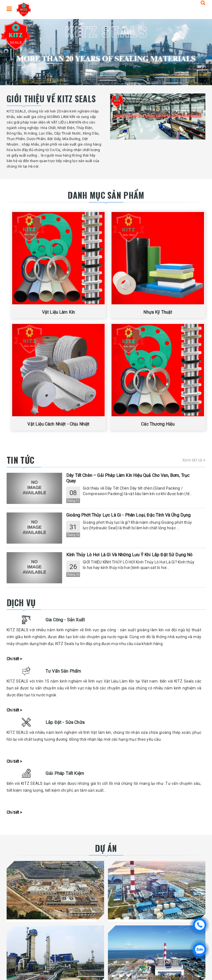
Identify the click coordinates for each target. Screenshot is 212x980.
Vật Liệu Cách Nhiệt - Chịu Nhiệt (58, 424)
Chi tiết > (14, 659)
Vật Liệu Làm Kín (59, 312)
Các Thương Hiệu (158, 424)
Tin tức (20, 460)
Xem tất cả (194, 460)
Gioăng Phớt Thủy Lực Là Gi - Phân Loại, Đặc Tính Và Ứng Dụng (128, 515)
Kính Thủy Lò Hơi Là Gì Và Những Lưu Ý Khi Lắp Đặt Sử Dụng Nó (129, 555)
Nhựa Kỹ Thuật (158, 312)
